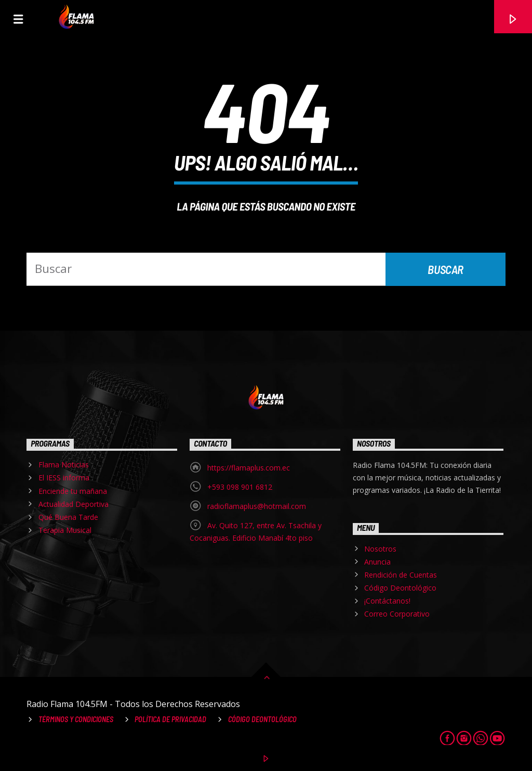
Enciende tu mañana (73, 491)
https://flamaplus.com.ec (249, 468)
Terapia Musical (65, 530)
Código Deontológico (400, 588)
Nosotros (380, 549)
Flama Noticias (64, 465)
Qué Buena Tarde (68, 517)
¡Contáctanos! (387, 601)
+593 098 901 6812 (240, 487)
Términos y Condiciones (76, 719)
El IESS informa (64, 478)
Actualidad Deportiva (74, 504)
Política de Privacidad (170, 719)
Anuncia (377, 562)
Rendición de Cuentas (401, 575)
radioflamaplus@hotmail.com (257, 506)
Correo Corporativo (397, 614)
